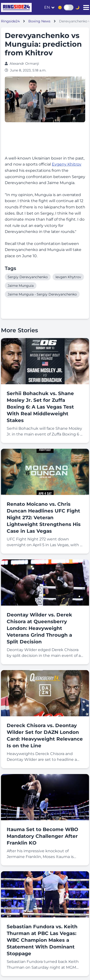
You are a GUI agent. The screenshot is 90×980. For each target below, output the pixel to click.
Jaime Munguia (21, 286)
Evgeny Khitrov (67, 164)
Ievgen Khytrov (68, 277)
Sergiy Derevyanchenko (28, 277)
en (47, 7)
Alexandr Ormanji (24, 64)
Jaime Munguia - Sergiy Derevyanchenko (42, 294)
